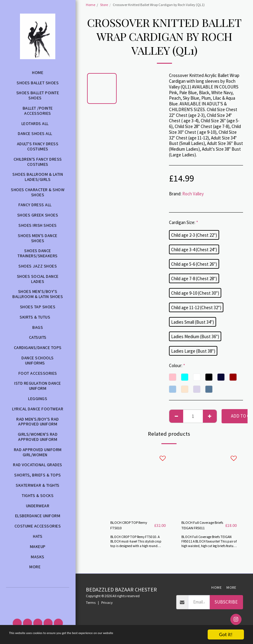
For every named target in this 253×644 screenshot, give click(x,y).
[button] (38, 595)
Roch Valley (193, 194)
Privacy (107, 605)
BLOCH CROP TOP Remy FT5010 (128, 527)
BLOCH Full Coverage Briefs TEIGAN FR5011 (202, 527)
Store (104, 5)
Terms (91, 605)
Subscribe (226, 604)
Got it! (226, 634)
